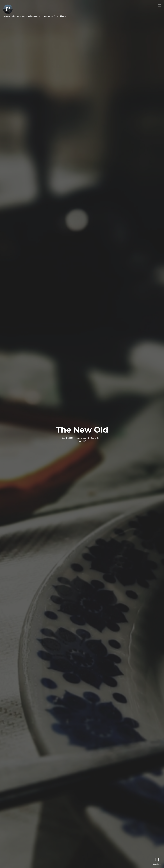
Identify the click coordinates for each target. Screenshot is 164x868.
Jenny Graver (96, 438)
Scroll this (157, 861)
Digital (83, 441)
